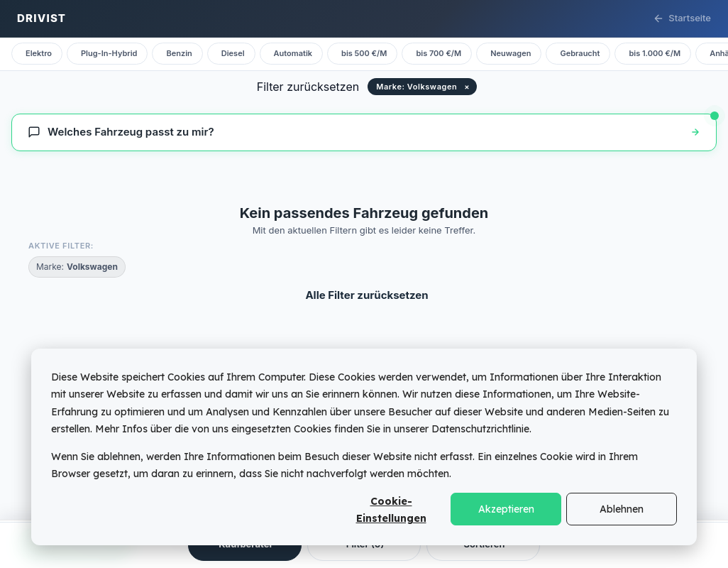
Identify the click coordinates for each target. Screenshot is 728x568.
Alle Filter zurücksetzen (366, 295)
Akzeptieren (506, 509)
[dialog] (364, 447)
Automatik (293, 53)
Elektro (39, 53)
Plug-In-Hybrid (109, 53)
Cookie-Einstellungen (391, 510)
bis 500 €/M (364, 53)
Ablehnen (622, 509)
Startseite (682, 18)
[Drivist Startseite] (42, 19)
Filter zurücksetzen (308, 87)
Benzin (179, 53)
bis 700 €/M (439, 53)
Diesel (233, 53)
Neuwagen (511, 53)
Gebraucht (580, 53)
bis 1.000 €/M (655, 53)
